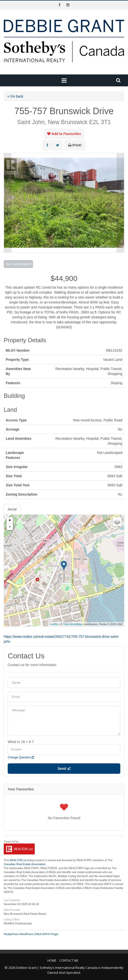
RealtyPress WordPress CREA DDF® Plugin (31, 934)
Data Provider (12, 910)
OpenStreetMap (73, 624)
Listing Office (12, 919)
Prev (8, 203)
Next (120, 203)
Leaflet (54, 624)
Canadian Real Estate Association (25, 864)
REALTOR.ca (18, 860)
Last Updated (12, 900)
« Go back (15, 96)
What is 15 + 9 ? (21, 742)
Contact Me (69, 961)
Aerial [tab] (12, 509)
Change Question (21, 757)
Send (64, 769)
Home (52, 961)
